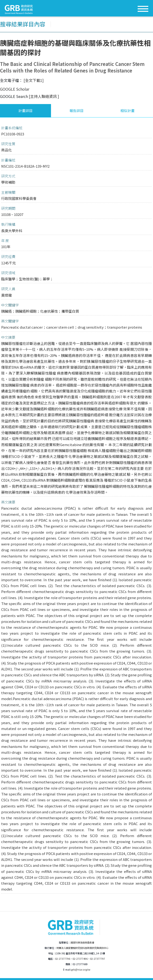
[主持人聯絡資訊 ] (44, 96)
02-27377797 (98, 959)
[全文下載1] (34, 80)
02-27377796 (63, 959)
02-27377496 (80, 959)
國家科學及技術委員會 (82, 942)
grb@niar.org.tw (81, 970)
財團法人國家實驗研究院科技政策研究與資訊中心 (82, 948)
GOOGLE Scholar (15, 89)
